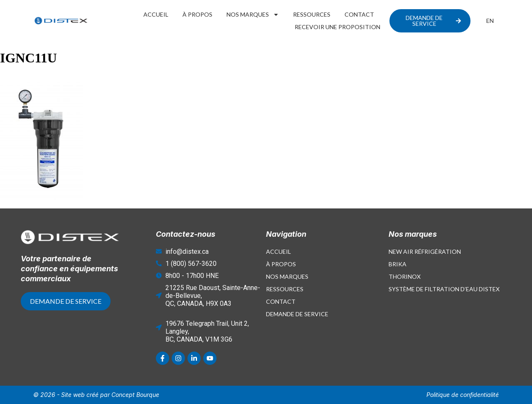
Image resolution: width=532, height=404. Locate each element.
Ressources (312, 14)
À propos (197, 14)
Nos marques (253, 15)
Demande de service (297, 314)
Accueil (156, 14)
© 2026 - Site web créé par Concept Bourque (96, 395)
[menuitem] (490, 21)
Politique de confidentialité (463, 395)
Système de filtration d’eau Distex (444, 289)
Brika (398, 264)
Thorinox (405, 276)
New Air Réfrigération (425, 252)
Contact (359, 14)
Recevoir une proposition (337, 27)
